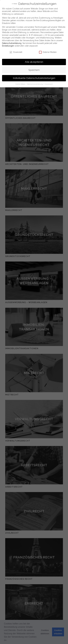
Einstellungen (8, 46)
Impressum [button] (49, 84)
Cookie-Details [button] (21, 84)
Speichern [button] (34, 70)
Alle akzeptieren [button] (34, 62)
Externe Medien (48, 52)
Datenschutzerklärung (12, 43)
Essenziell (16, 52)
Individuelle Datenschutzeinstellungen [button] (34, 78)
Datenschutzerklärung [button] (35, 84)
